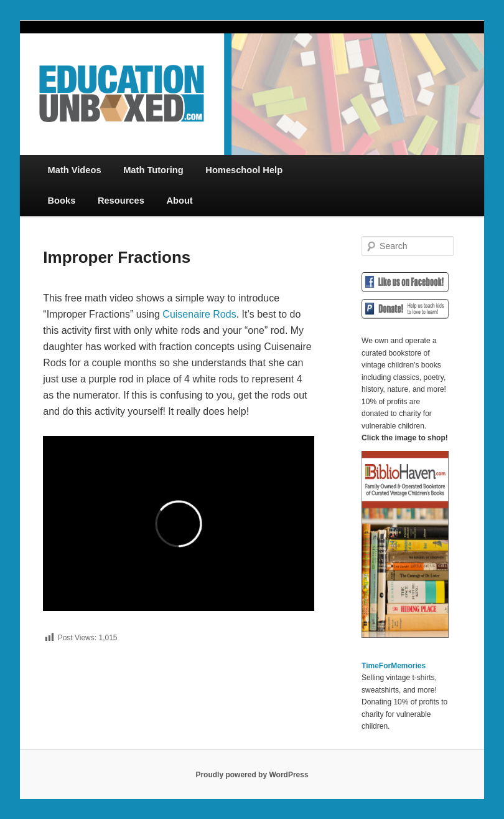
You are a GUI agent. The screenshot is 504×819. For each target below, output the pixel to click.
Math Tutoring (153, 170)
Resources (121, 201)
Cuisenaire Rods (199, 314)
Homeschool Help (244, 170)
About (179, 201)
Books (62, 201)
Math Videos (75, 170)
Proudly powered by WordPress (252, 775)
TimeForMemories (394, 666)
